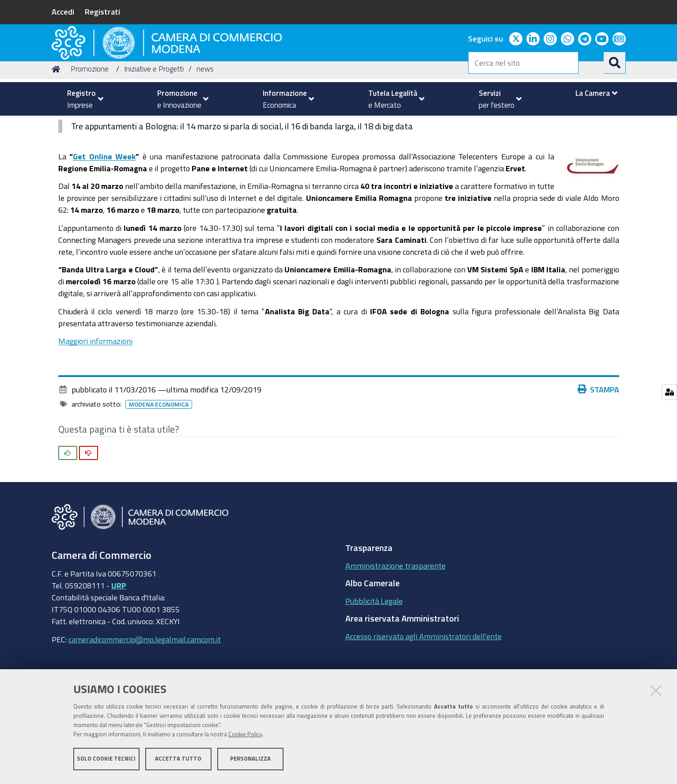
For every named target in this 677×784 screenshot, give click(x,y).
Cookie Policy (245, 737)
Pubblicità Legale (374, 657)
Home (57, 125)
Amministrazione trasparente (395, 622)
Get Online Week (104, 212)
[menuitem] (82, 99)
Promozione (90, 125)
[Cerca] (615, 63)
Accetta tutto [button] (178, 761)
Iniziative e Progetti (154, 125)
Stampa (601, 445)
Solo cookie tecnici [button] (106, 761)
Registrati (102, 11)
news (205, 125)
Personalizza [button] (250, 761)
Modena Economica (161, 460)
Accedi (63, 11)
